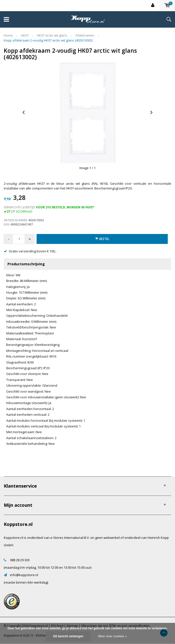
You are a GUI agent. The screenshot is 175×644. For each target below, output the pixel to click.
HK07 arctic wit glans (52, 35)
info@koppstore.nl (24, 575)
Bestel (102, 239)
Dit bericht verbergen (68, 636)
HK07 (25, 35)
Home (8, 35)
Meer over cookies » (112, 636)
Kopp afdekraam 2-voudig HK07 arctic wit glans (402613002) (48, 40)
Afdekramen (85, 35)
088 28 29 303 (20, 560)
